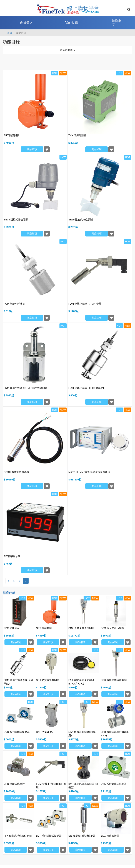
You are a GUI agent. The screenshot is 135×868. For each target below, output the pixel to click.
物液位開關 (67, 50)
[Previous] (8, 581)
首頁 (10, 33)
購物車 (116, 23)
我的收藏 (71, 23)
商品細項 (32, 149)
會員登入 (26, 23)
